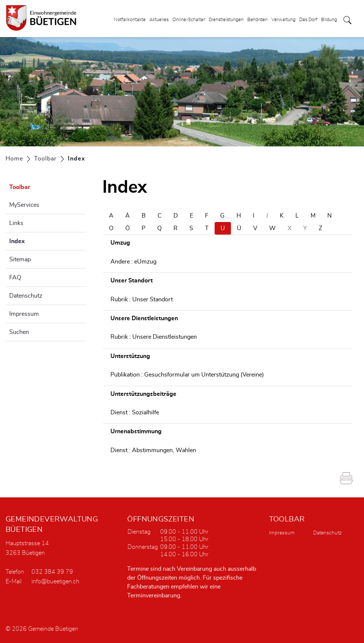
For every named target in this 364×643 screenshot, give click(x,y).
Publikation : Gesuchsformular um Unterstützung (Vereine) (187, 375)
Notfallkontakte (130, 20)
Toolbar (20, 187)
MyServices (24, 205)
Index (36, 240)
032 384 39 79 (52, 572)
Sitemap (20, 259)
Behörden (257, 20)
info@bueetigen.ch (55, 581)
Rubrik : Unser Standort (142, 299)
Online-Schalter (189, 20)
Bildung (329, 20)
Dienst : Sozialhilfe (135, 412)
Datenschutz (26, 296)
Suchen (19, 332)
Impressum (24, 314)
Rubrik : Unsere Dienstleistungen (154, 337)
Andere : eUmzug (133, 262)
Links (16, 223)
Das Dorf (308, 20)
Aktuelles (159, 20)
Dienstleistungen (226, 20)
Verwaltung (283, 20)
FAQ (15, 278)
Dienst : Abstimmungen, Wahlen (153, 450)
